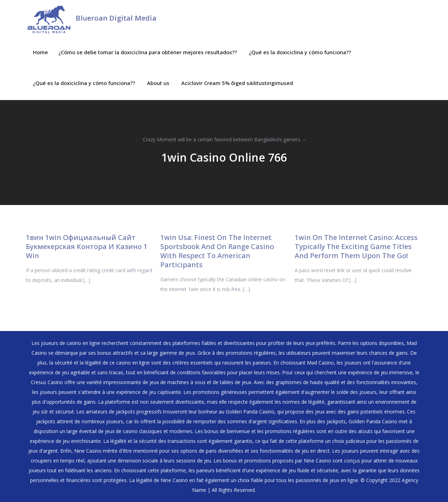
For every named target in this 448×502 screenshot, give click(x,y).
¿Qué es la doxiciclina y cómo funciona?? (300, 52)
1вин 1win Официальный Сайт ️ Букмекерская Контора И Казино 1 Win (87, 246)
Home (40, 52)
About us (158, 83)
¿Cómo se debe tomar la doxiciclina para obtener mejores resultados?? (148, 52)
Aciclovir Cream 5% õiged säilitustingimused (237, 83)
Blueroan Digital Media (116, 18)
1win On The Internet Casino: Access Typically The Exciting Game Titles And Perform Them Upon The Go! (356, 246)
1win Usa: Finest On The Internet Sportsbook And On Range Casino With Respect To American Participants (217, 251)
